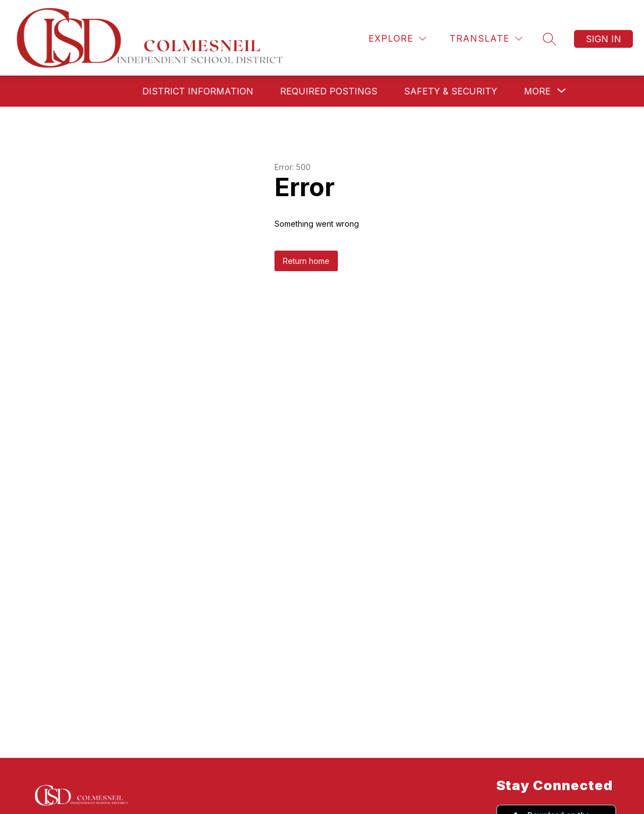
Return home (306, 261)
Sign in (603, 39)
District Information (198, 91)
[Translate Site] (486, 39)
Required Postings (329, 91)
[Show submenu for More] (537, 91)
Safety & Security (451, 91)
